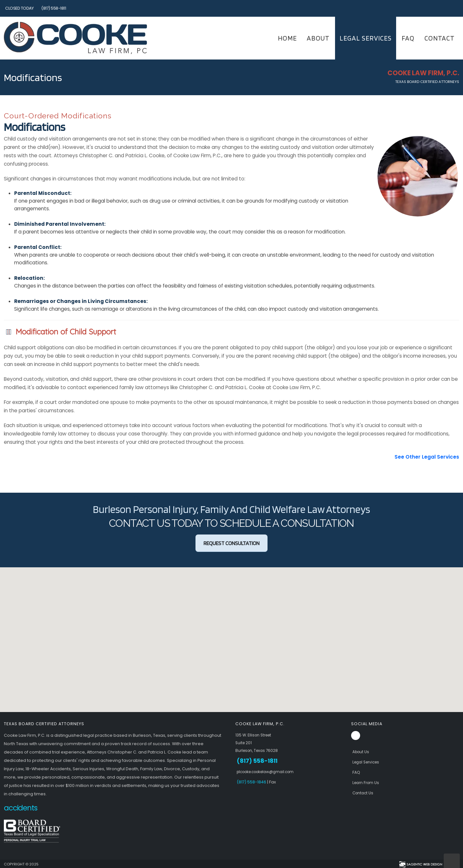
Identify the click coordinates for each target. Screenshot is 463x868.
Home (287, 38)
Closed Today (19, 8)
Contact (440, 38)
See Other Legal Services (427, 457)
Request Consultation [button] (232, 543)
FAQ (408, 38)
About (318, 38)
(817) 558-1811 (54, 8)
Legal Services (366, 38)
